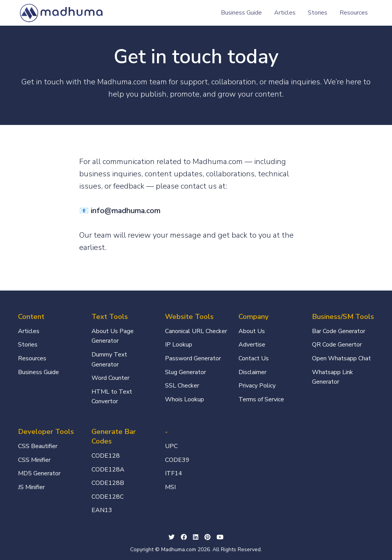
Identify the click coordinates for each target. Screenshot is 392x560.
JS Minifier (31, 487)
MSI (170, 487)
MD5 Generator (39, 473)
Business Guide (241, 13)
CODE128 (106, 456)
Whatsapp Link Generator (332, 377)
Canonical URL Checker (196, 331)
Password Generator (193, 358)
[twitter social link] (171, 538)
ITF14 (174, 473)
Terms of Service (261, 399)
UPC (171, 446)
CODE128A (108, 470)
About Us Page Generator (113, 336)
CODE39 (177, 460)
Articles (285, 13)
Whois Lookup (185, 399)
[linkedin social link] (196, 538)
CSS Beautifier (38, 446)
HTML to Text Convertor (112, 397)
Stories (318, 13)
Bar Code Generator (339, 331)
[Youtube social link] (220, 538)
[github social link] (207, 538)
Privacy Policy (257, 386)
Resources (354, 13)
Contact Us (254, 358)
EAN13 (102, 510)
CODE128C (108, 497)
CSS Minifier (34, 460)
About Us (252, 331)
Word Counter (110, 378)
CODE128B (108, 483)
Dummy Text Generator (109, 360)
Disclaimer (252, 372)
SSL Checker (182, 386)
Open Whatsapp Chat (341, 358)
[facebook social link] (184, 538)
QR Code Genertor (337, 345)
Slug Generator (185, 372)
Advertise (252, 345)
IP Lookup (179, 345)
